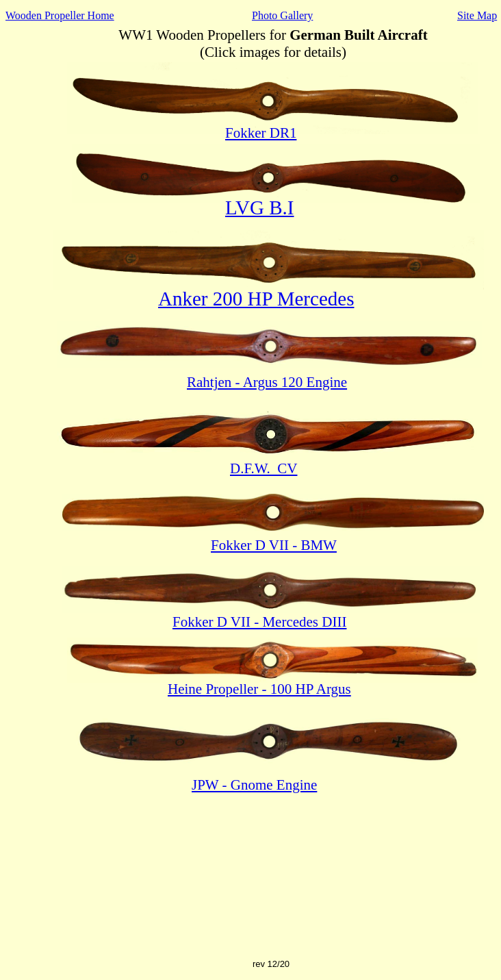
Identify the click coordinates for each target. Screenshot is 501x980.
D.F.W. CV (264, 468)
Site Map (477, 15)
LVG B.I (259, 208)
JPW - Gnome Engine (254, 785)
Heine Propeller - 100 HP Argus (259, 689)
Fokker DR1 (261, 133)
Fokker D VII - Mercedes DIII (259, 622)
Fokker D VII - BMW (274, 545)
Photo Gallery (282, 15)
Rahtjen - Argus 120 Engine (267, 382)
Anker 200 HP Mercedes (256, 299)
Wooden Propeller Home (60, 15)
